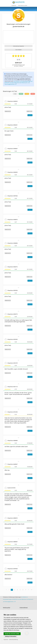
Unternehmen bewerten (18, 46)
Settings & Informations (11, 636)
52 (15, 94)
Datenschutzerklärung (14, 640)
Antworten (30, 115)
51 (21, 94)
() (29, 111)
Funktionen (14, 5)
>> (32, 590)
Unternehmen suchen (23, 5)
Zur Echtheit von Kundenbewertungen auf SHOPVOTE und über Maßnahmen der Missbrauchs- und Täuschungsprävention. (18, 83)
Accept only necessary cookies (12, 634)
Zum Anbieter (19, 50)
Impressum (6, 640)
